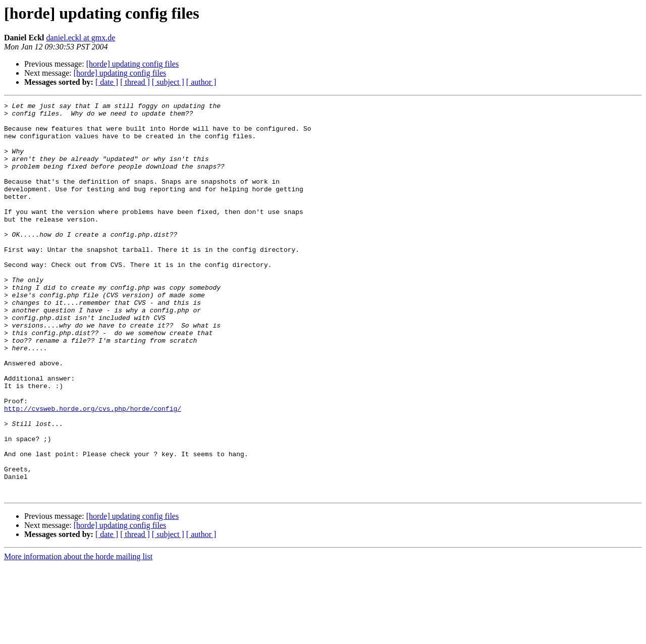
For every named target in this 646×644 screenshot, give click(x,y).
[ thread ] (135, 82)
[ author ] (201, 82)
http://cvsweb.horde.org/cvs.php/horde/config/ (93, 470)
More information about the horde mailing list (78, 635)
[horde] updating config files (133, 64)
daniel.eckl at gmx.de (81, 38)
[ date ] (107, 82)
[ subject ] (168, 82)
